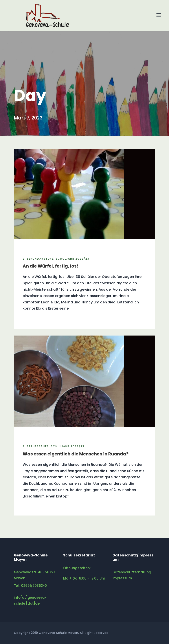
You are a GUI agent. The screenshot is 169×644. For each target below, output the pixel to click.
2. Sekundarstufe (38, 259)
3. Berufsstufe (36, 446)
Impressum (122, 578)
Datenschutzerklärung (132, 572)
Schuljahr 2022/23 (73, 259)
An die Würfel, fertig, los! (50, 266)
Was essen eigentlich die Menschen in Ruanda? (76, 454)
